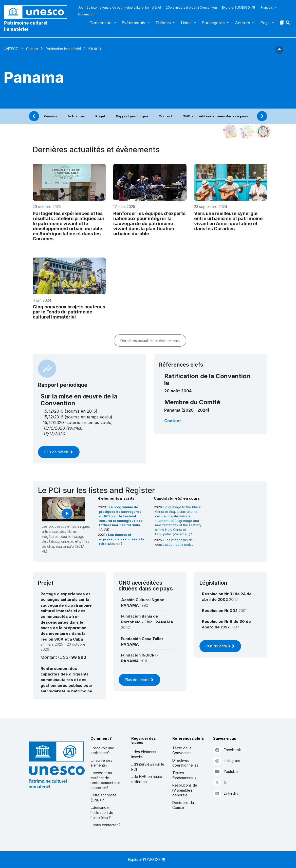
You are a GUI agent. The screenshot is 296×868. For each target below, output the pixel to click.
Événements (133, 23)
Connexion (86, 14)
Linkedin (225, 793)
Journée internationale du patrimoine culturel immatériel (119, 7)
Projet (100, 116)
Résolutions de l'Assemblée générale (185, 790)
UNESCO (11, 49)
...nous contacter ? (106, 825)
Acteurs (243, 23)
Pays (265, 23)
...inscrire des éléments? (101, 763)
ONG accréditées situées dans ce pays (215, 116)
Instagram (226, 761)
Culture (32, 49)
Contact (165, 116)
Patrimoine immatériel (63, 49)
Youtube (225, 771)
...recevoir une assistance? (102, 750)
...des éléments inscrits (144, 754)
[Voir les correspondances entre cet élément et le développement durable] (263, 132)
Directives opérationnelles (185, 763)
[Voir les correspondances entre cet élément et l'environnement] (247, 132)
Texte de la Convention (182, 750)
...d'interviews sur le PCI (148, 767)
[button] (288, 24)
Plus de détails (59, 452)
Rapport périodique (132, 116)
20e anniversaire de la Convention (191, 7)
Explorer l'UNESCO (239, 7)
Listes (186, 23)
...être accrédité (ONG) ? (104, 798)
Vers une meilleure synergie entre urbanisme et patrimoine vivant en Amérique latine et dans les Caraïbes (228, 221)
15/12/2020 (54, 428)
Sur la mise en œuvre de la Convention (79, 400)
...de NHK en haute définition (147, 779)
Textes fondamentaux (184, 775)
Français (267, 7)
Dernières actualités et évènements (150, 341)
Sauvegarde (213, 23)
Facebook (227, 750)
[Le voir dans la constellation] (230, 132)
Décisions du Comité (183, 805)
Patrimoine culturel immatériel (26, 26)
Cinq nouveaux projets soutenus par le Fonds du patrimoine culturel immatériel (69, 312)
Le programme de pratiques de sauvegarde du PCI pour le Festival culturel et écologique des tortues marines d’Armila (121, 516)
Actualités (76, 116)
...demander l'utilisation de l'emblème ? (102, 812)
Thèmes (163, 23)
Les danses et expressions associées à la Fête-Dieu (122, 539)
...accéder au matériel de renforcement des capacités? (106, 780)
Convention (100, 23)
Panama (50, 116)
